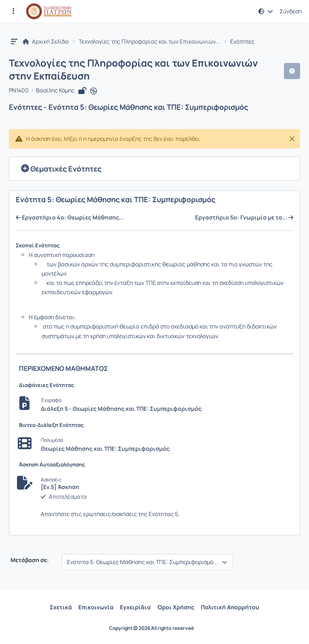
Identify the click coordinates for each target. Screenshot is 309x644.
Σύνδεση (291, 11)
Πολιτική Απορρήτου (230, 607)
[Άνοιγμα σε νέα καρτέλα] (94, 91)
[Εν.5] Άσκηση (60, 487)
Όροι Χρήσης (176, 607)
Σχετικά (61, 607)
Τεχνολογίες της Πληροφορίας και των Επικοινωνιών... (149, 42)
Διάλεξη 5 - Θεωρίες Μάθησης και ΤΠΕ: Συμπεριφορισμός (121, 409)
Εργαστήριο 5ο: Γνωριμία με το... (244, 217)
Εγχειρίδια (135, 607)
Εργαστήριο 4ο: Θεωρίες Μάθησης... (70, 217)
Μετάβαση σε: (29, 560)
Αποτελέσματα (68, 497)
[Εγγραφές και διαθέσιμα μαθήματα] (13, 11)
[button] (266, 11)
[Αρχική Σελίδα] (49, 11)
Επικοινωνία (96, 607)
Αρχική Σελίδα (46, 42)
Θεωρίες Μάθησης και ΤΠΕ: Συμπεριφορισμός (105, 448)
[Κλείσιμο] (292, 139)
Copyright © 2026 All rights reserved (151, 628)
